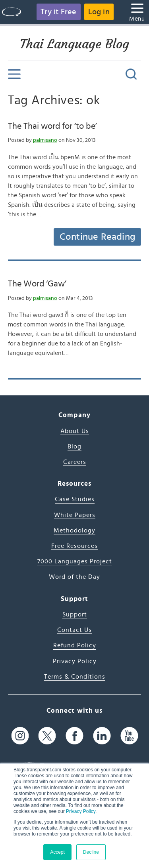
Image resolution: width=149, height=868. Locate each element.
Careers (75, 462)
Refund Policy (75, 645)
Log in (99, 12)
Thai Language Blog (74, 44)
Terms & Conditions (75, 677)
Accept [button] (57, 852)
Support (75, 614)
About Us (75, 431)
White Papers (75, 515)
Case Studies (75, 499)
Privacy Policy (81, 811)
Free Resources (74, 546)
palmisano (45, 140)
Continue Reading (97, 237)
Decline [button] (91, 852)
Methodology (74, 530)
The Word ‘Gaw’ (37, 284)
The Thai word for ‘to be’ (52, 126)
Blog (74, 446)
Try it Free (58, 12)
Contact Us (74, 630)
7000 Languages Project (75, 561)
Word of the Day (74, 577)
